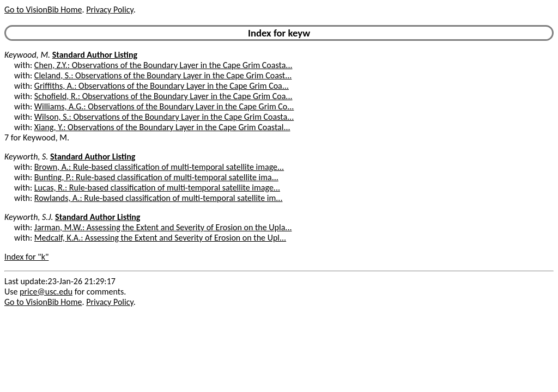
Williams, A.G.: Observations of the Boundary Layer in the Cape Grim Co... (164, 106)
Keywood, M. (27, 55)
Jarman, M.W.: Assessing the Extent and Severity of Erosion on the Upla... (163, 227)
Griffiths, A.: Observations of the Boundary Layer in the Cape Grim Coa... (162, 86)
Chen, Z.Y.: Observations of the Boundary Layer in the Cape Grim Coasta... (163, 65)
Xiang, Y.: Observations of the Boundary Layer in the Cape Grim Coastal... (162, 127)
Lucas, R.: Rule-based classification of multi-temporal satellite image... (157, 188)
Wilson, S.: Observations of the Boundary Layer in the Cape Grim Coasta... (164, 117)
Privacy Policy (110, 10)
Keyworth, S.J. (29, 217)
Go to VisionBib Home (43, 10)
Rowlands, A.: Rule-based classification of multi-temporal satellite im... (159, 198)
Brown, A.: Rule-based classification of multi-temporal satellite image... (159, 167)
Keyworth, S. (26, 157)
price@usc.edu (46, 292)
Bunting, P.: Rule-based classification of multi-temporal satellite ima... (156, 177)
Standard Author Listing (95, 55)
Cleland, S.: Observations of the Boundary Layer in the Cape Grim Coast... (163, 75)
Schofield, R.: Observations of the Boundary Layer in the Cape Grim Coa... (163, 96)
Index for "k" (26, 257)
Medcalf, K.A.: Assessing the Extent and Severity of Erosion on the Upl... (160, 238)
